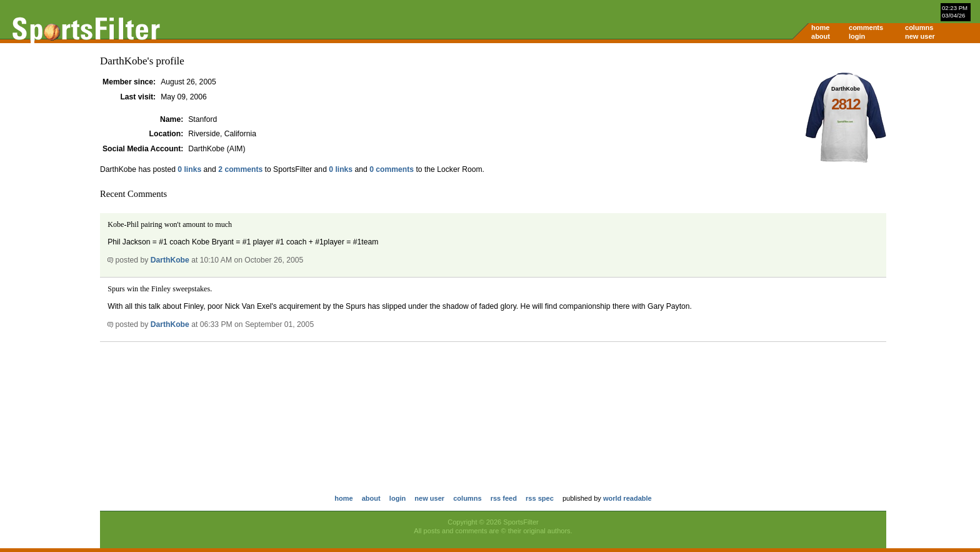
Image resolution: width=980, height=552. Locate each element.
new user (920, 36)
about (821, 36)
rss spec (540, 498)
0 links (189, 169)
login (857, 36)
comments (866, 28)
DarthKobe (170, 260)
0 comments (392, 169)
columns (919, 28)
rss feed (504, 498)
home (820, 28)
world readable (627, 498)
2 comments (240, 169)
